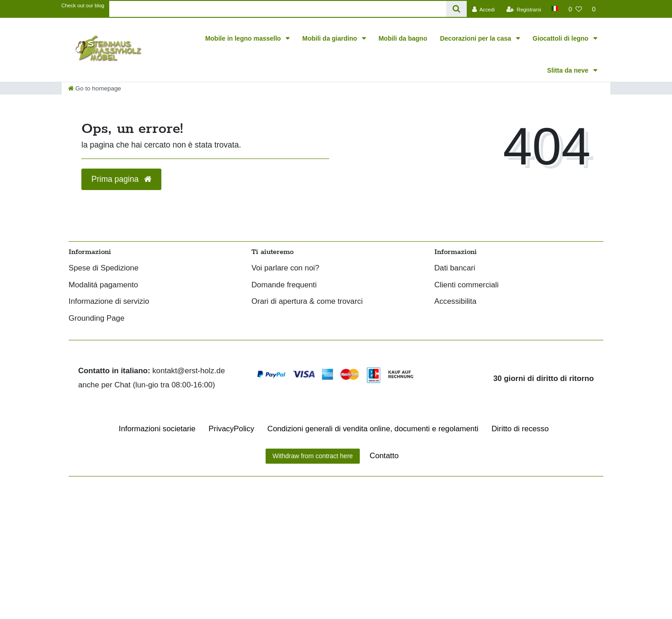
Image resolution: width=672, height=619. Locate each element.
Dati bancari (455, 268)
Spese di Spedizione (104, 268)
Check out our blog (83, 5)
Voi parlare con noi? (285, 268)
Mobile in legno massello (244, 38)
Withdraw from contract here (313, 456)
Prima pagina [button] (121, 179)
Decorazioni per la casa (476, 38)
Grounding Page (96, 319)
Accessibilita (455, 302)
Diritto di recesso (520, 429)
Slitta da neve (569, 70)
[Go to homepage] (95, 88)
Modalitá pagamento (103, 285)
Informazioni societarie (157, 429)
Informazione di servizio (109, 302)
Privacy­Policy (231, 429)
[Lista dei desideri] (575, 9)
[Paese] (555, 8)
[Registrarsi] (524, 9)
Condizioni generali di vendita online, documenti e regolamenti (373, 429)
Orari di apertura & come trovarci (307, 302)
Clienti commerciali (467, 285)
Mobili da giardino (331, 38)
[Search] (456, 9)
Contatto (384, 456)
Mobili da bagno (403, 38)
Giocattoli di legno (561, 38)
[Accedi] (483, 9)
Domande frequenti (284, 285)
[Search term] (278, 9)
